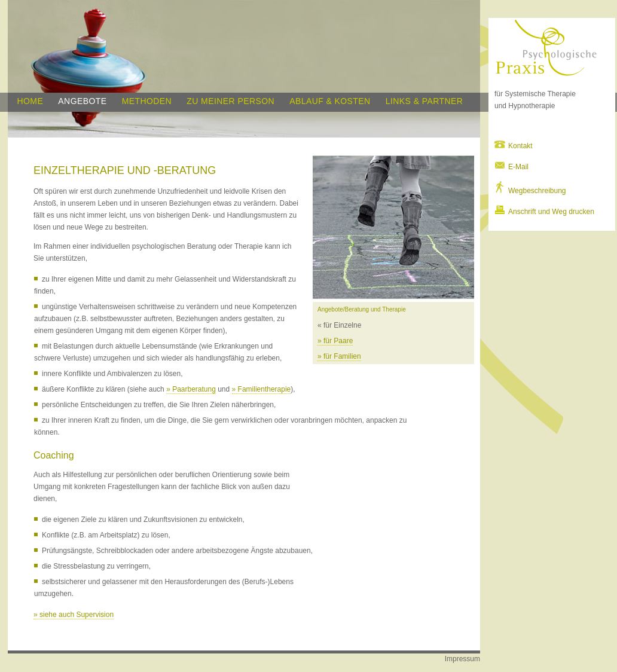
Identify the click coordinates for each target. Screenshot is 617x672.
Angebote (82, 101)
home (30, 101)
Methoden (147, 101)
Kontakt (514, 146)
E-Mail (511, 167)
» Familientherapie (262, 389)
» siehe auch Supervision (74, 615)
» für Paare (335, 341)
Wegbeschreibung (530, 191)
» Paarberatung (191, 389)
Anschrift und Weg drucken (544, 212)
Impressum (462, 659)
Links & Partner (424, 101)
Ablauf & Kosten (330, 101)
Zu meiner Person (230, 101)
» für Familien (339, 356)
